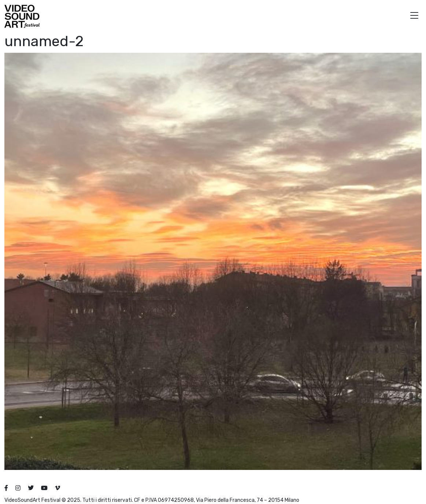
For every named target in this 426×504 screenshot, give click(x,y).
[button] (414, 16)
